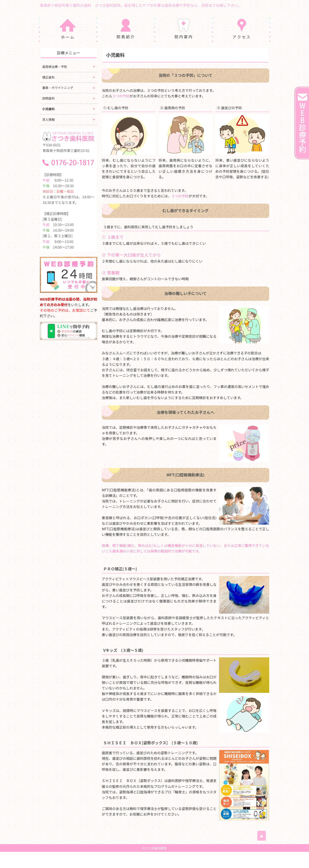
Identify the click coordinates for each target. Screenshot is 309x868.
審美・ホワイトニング (58, 104)
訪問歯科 (48, 114)
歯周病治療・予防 (55, 83)
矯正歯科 (48, 93)
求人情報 (48, 136)
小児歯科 (48, 125)
